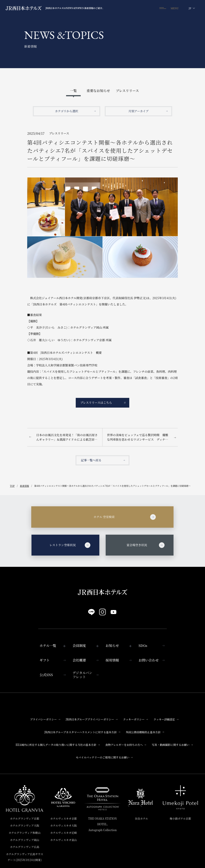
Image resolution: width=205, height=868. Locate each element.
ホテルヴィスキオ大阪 (64, 825)
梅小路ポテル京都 (180, 818)
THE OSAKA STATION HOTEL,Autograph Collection (102, 824)
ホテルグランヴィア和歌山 (25, 833)
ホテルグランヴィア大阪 (25, 825)
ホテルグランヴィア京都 (25, 818)
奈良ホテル (141, 818)
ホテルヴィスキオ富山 (64, 840)
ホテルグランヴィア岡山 (25, 840)
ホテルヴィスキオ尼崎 (64, 833)
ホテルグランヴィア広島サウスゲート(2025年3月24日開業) (25, 857)
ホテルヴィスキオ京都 (64, 818)
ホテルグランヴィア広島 (25, 847)
